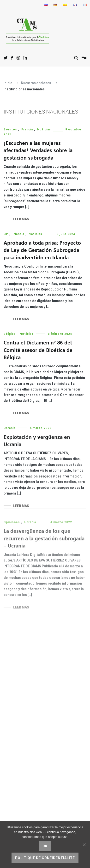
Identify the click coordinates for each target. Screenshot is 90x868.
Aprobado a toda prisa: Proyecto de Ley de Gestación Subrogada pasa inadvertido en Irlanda (42, 250)
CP (6, 234)
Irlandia (18, 234)
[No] (84, 845)
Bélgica (9, 334)
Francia (27, 129)
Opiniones (12, 525)
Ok (45, 846)
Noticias (44, 129)
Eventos (10, 129)
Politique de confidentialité (45, 858)
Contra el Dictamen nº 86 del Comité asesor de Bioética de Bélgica (38, 350)
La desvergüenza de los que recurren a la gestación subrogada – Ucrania (44, 542)
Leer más (21, 219)
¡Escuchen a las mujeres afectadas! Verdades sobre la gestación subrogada (38, 151)
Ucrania (9, 429)
